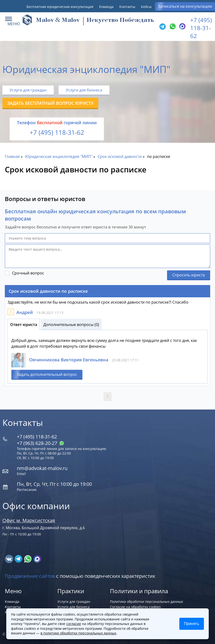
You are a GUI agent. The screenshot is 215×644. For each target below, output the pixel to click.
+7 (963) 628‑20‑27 (40, 443)
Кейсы (146, 7)
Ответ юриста (24, 325)
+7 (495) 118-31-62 (201, 28)
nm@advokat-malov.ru (42, 468)
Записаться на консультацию (185, 6)
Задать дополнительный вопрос (47, 374)
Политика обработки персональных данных (146, 602)
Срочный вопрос (28, 273)
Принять (192, 624)
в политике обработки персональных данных (78, 633)
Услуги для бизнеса (84, 90)
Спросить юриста (189, 275)
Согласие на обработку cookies (135, 607)
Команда (106, 7)
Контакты (127, 7)
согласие (74, 624)
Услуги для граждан (28, 90)
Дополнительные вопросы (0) (71, 325)
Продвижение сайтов (30, 576)
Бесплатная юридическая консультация (60, 7)
